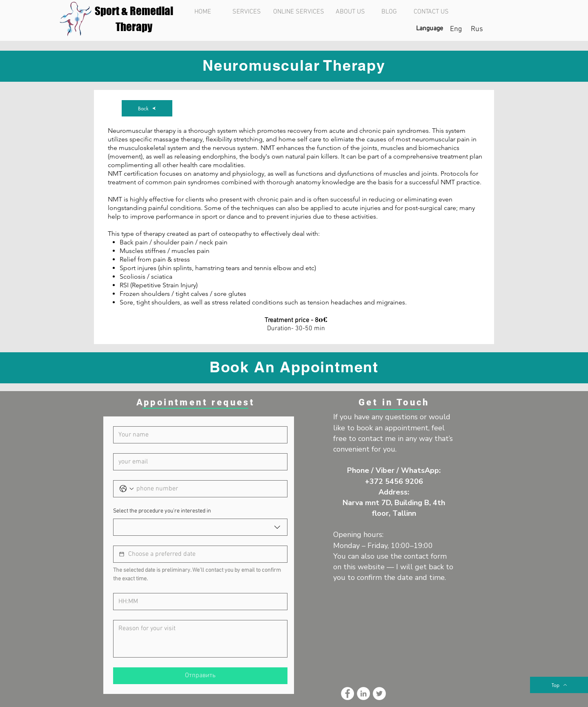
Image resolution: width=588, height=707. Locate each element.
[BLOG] (389, 12)
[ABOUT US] (350, 12)
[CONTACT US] (431, 12)
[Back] (147, 108)
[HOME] (203, 12)
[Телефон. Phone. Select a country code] (127, 489)
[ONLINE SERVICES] (298, 12)
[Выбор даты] (122, 554)
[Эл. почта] (198, 462)
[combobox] (200, 527)
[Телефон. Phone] (208, 489)
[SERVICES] (246, 12)
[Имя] (198, 435)
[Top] (559, 685)
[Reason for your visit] (200, 639)
